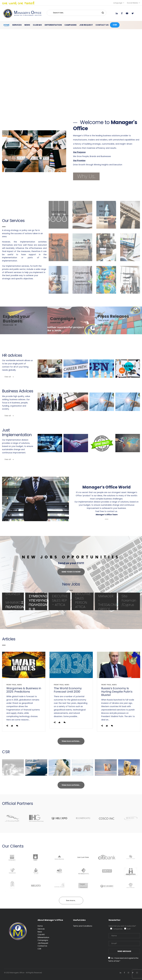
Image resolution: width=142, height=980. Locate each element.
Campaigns (43, 940)
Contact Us (42, 946)
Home (40, 926)
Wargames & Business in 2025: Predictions (24, 690)
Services (41, 929)
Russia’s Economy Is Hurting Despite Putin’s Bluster (117, 692)
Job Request (43, 943)
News (20, 685)
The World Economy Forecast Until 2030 (68, 690)
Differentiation (43, 937)
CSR (39, 949)
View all (9, 377)
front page (11, 685)
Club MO (41, 935)
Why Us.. (86, 176)
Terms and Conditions (83, 926)
